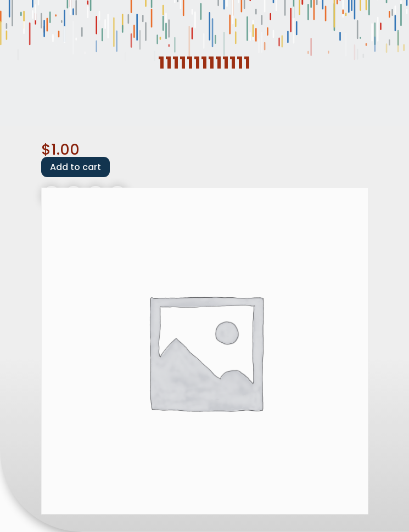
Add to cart (75, 167)
